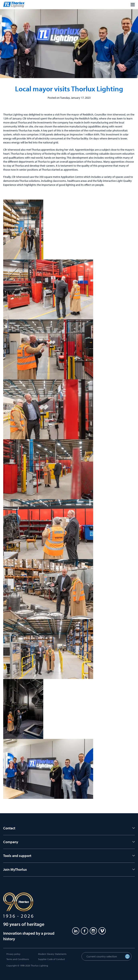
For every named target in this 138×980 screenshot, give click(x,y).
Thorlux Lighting (39, 966)
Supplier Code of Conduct (51, 959)
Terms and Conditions (18, 959)
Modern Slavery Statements (52, 954)
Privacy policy (13, 954)
